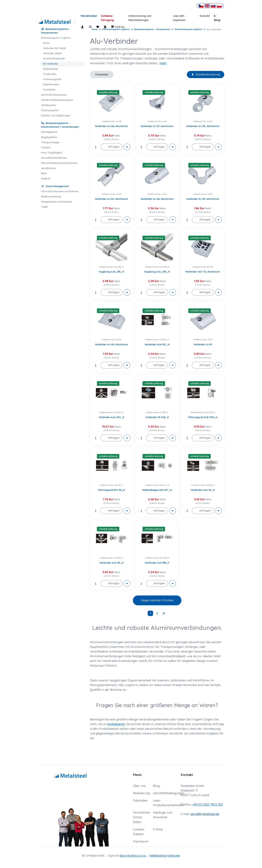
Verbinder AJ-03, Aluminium (203, 199)
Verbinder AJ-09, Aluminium (111, 344)
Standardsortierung (206, 74)
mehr (163, 63)
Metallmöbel (89, 16)
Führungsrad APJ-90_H (111, 490)
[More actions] (127, 147)
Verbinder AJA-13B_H (157, 563)
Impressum (141, 841)
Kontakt (205, 16)
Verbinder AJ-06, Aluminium (157, 199)
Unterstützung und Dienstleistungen (140, 18)
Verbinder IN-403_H (157, 417)
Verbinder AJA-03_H (111, 563)
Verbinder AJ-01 (203, 344)
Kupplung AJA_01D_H (157, 272)
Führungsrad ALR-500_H (203, 417)
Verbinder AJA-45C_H (111, 417)
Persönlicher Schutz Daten (142, 817)
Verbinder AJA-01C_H (157, 344)
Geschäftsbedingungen (169, 793)
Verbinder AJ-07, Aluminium (157, 126)
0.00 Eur (118, 27)
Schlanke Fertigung (107, 18)
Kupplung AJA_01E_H (111, 272)
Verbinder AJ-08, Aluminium (111, 126)
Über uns (139, 786)
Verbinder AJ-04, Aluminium (111, 199)
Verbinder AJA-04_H (203, 490)
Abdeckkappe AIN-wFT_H (157, 490)
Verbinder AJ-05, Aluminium (203, 126)
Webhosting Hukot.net (165, 856)
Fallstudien (140, 800)
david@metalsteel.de (205, 814)
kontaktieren (116, 724)
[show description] (96, 147)
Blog (156, 786)
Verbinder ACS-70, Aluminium (203, 272)
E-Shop (217, 18)
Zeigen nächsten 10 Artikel (157, 600)
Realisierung (142, 793)
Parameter (102, 74)
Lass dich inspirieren (179, 18)
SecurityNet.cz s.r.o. (133, 856)
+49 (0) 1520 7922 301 (208, 804)
